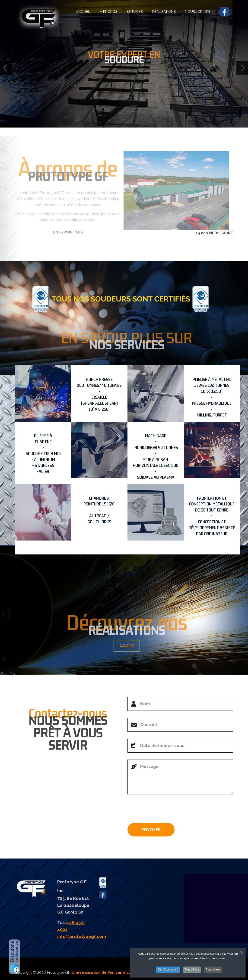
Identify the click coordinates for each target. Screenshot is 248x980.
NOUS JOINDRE (198, 12)
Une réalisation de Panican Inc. (101, 972)
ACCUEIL (83, 12)
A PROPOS (109, 12)
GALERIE (131, 646)
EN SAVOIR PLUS (68, 244)
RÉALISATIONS (164, 12)
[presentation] (163, 810)
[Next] (242, 68)
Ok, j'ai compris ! (168, 970)
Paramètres (213, 970)
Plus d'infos (192, 970)
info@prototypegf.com (82, 936)
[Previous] (6, 68)
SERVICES (135, 12)
